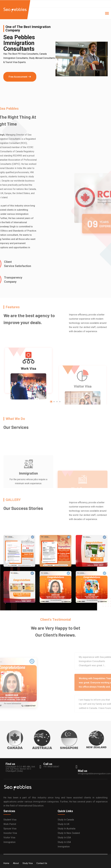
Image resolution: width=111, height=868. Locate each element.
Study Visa (28, 863)
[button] (51, 402)
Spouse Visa (10, 829)
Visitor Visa (9, 838)
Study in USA (64, 838)
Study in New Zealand (69, 833)
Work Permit (10, 824)
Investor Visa (10, 833)
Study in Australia (66, 829)
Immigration (9, 842)
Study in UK (64, 824)
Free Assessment (18, 77)
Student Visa (10, 820)
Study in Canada (66, 820)
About (16, 863)
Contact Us (42, 863)
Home (6, 863)
